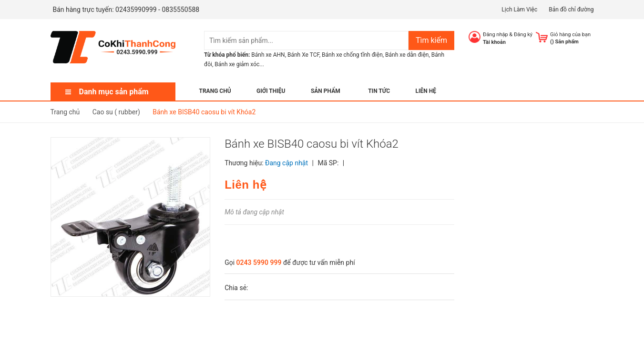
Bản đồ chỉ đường (571, 10)
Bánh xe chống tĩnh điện (352, 55)
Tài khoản (494, 42)
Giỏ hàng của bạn (570, 35)
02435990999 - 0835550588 (157, 10)
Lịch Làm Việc (519, 10)
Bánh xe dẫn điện (407, 55)
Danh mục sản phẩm (114, 92)
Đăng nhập (496, 35)
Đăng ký (523, 35)
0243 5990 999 (259, 262)
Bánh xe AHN (268, 55)
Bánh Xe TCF (303, 55)
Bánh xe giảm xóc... (239, 64)
